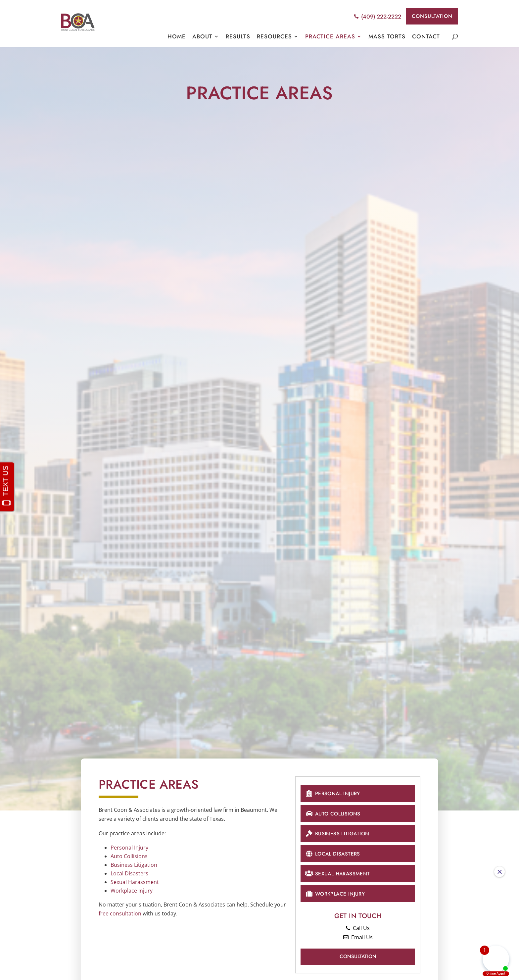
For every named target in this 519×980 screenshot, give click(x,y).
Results (238, 37)
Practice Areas (330, 37)
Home (177, 37)
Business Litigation (134, 865)
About (202, 37)
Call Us (358, 933)
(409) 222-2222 (373, 17)
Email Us (358, 942)
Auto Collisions (129, 856)
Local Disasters (129, 873)
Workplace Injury (132, 891)
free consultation (120, 913)
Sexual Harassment (135, 882)
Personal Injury (129, 848)
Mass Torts (387, 37)
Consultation (430, 17)
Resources (274, 37)
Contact (426, 37)
